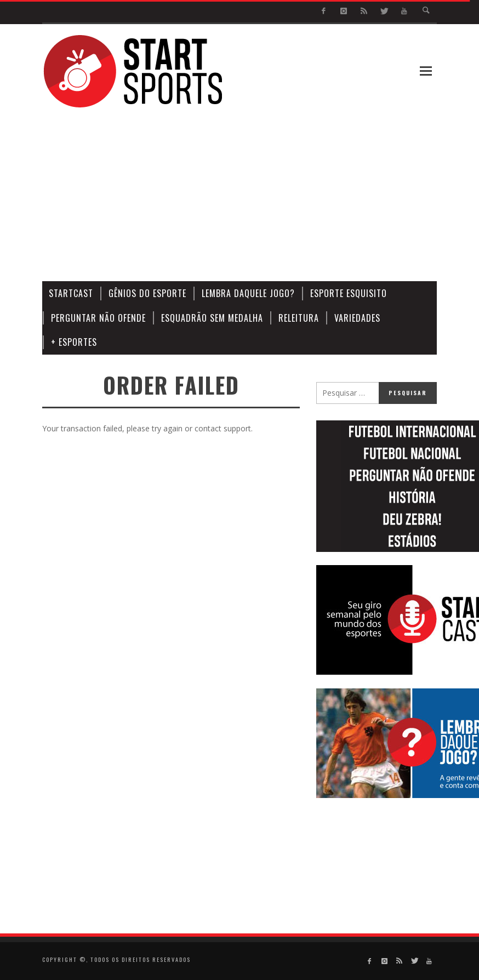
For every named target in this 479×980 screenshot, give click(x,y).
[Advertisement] (281, 195)
